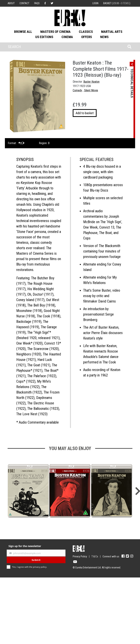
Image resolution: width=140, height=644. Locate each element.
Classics (86, 32)
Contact (24, 3)
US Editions (44, 37)
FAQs (37, 3)
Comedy (77, 90)
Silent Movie (91, 90)
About (11, 3)
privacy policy (40, 567)
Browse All (23, 32)
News (104, 37)
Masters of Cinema (55, 32)
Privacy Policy (80, 556)
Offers (87, 37)
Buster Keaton (91, 82)
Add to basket (85, 113)
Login (95, 3)
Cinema (67, 37)
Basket (117, 3)
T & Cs (95, 556)
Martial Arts (112, 32)
